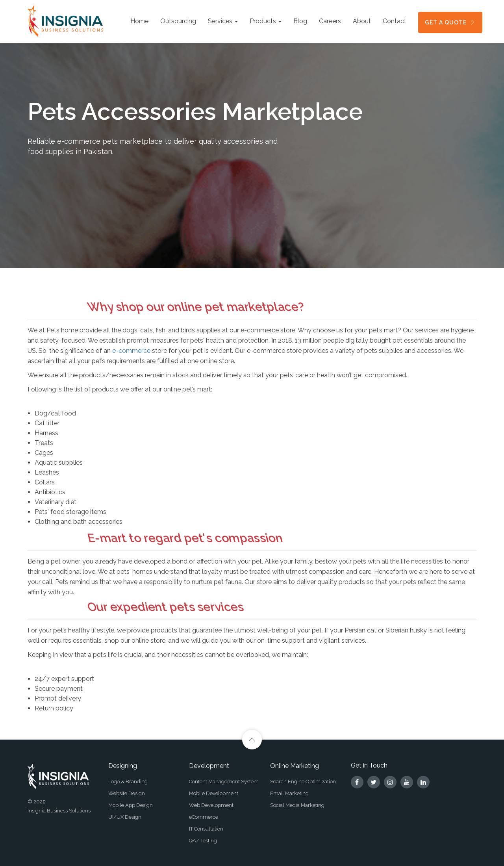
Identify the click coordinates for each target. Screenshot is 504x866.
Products (266, 21)
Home (139, 21)
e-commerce (131, 351)
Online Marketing (295, 766)
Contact (395, 21)
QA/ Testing (203, 841)
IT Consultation (206, 829)
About (362, 21)
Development (209, 766)
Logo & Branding (128, 782)
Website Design (127, 793)
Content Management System (224, 782)
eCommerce (204, 817)
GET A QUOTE (450, 22)
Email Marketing (289, 793)
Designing (123, 766)
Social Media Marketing (297, 805)
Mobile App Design (131, 805)
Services (223, 21)
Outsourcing (178, 21)
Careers (330, 21)
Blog (300, 21)
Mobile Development (214, 793)
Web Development (211, 805)
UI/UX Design (125, 817)
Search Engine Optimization (303, 782)
